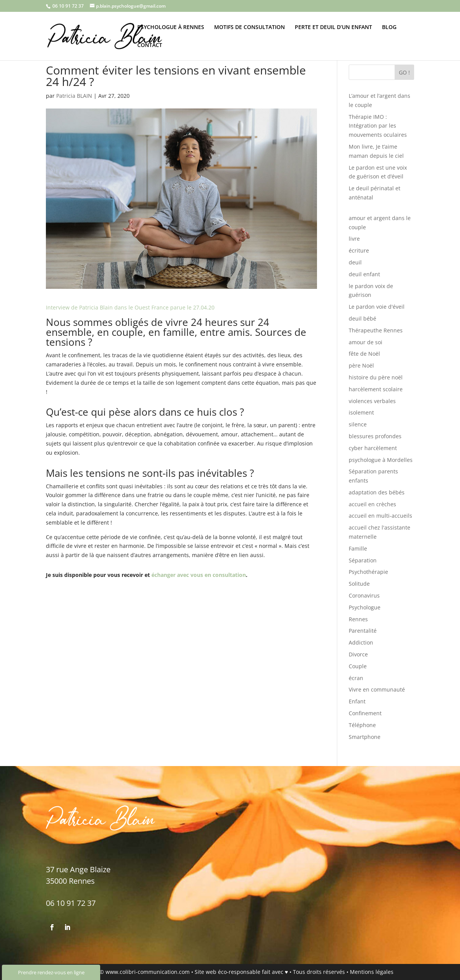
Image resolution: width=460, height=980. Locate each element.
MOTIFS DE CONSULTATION (250, 28)
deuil (355, 262)
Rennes (358, 619)
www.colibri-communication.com (148, 972)
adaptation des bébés (377, 492)
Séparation (363, 560)
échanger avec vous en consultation (199, 575)
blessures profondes (375, 436)
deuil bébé (362, 318)
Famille (358, 548)
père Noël (361, 365)
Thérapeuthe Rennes (376, 330)
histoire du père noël (376, 377)
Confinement (365, 713)
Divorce (358, 654)
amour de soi (366, 342)
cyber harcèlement (373, 448)
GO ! (404, 72)
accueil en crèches (372, 504)
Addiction (361, 642)
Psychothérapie (368, 572)
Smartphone (365, 737)
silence (358, 424)
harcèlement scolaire (376, 389)
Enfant (357, 701)
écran (356, 678)
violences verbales (372, 401)
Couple (358, 666)
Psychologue (365, 607)
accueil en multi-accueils (380, 516)
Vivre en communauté (377, 689)
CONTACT (150, 45)
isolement (361, 412)
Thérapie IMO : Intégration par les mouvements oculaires (378, 126)
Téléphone (362, 725)
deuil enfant (364, 274)
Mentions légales (372, 972)
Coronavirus (364, 595)
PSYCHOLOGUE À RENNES (171, 28)
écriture (359, 250)
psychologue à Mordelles (381, 460)
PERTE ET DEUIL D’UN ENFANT (333, 28)
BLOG (389, 28)
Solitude (359, 584)
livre (354, 239)
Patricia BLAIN (74, 96)
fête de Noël (364, 354)
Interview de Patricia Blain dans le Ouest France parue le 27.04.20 (130, 307)
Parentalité (363, 631)
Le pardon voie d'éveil (377, 307)
